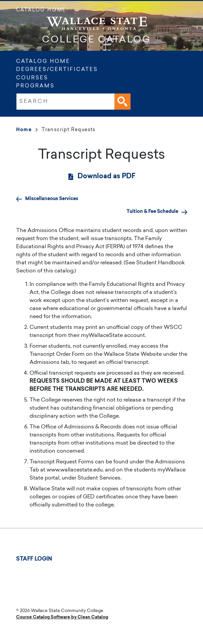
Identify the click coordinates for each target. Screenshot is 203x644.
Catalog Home (41, 10)
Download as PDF (107, 177)
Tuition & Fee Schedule (152, 212)
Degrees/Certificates (57, 70)
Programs (35, 86)
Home (27, 130)
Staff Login (34, 559)
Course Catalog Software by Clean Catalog (62, 617)
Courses (32, 78)
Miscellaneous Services (52, 199)
